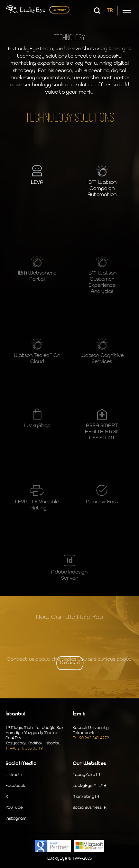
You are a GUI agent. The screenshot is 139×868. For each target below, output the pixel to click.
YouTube (14, 808)
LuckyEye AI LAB (89, 786)
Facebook (15, 786)
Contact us (70, 663)
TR (110, 11)
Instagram (16, 819)
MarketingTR (86, 797)
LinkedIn (14, 775)
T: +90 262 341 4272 (91, 738)
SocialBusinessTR (90, 808)
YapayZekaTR (86, 775)
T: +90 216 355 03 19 (24, 748)
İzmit (79, 714)
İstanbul (15, 714)
